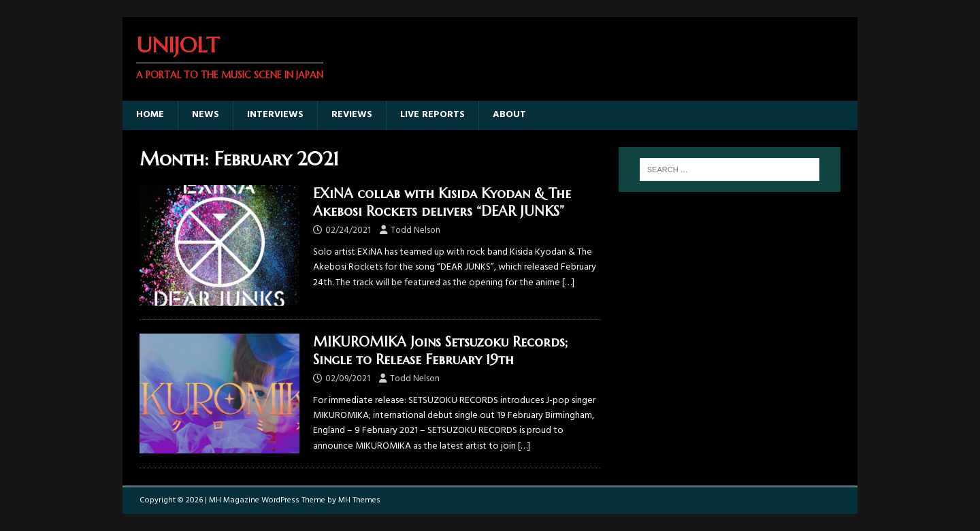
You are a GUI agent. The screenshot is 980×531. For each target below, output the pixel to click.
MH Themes (359, 500)
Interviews (275, 115)
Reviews (352, 115)
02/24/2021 (348, 230)
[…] (568, 283)
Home (150, 115)
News (206, 115)
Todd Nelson (415, 230)
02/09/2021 (348, 379)
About (509, 115)
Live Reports (432, 115)
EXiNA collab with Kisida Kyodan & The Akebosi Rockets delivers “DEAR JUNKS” (442, 203)
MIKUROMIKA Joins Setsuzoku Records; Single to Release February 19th (440, 351)
